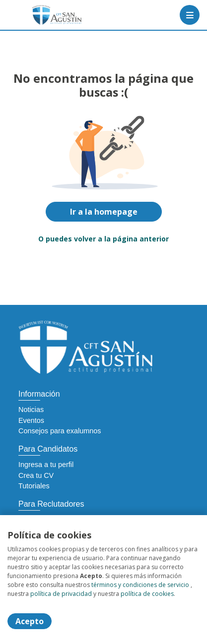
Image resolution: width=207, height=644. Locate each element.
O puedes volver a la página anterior (103, 239)
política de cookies (147, 594)
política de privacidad (61, 594)
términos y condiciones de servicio (140, 585)
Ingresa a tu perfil (46, 465)
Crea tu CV (36, 475)
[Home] (43, 15)
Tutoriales (34, 486)
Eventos (31, 420)
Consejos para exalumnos (60, 431)
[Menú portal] (190, 15)
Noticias (31, 410)
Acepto (30, 621)
